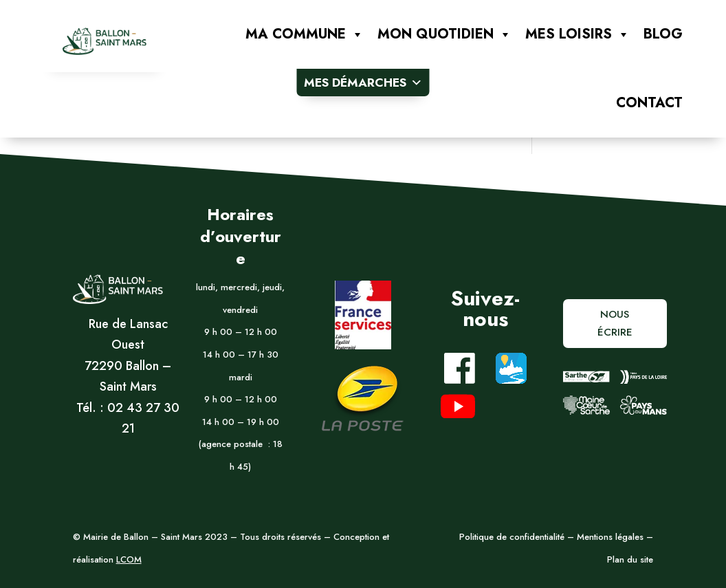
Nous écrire (615, 323)
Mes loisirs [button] (577, 34)
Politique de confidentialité (512, 537)
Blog (663, 34)
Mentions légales (609, 537)
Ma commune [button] (305, 34)
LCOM (129, 559)
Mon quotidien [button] (444, 34)
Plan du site (630, 559)
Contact (649, 103)
